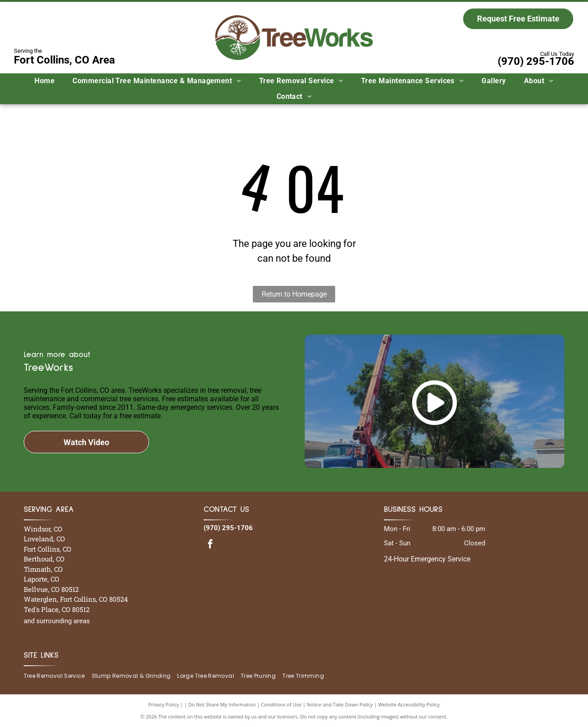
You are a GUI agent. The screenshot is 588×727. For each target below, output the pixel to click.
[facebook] (210, 545)
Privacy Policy (164, 704)
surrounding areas (63, 621)
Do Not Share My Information (222, 704)
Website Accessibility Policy (409, 704)
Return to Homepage (294, 294)
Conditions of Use (281, 704)
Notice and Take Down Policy (340, 704)
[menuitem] (45, 81)
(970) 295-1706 (536, 61)
